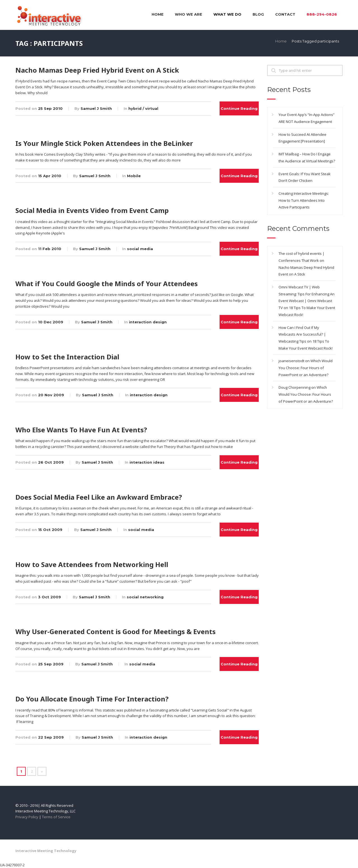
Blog (258, 14)
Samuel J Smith (96, 108)
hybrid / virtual (143, 108)
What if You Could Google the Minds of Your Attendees (107, 284)
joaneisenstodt (291, 361)
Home (158, 14)
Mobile (134, 176)
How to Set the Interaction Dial (67, 357)
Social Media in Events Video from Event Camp (92, 210)
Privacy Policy (27, 817)
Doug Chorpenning (295, 387)
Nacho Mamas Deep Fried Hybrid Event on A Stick (97, 70)
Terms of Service (56, 817)
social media (140, 249)
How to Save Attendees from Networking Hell (92, 564)
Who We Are (189, 14)
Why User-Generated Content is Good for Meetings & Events (116, 631)
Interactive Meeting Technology (46, 851)
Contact (285, 14)
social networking (145, 597)
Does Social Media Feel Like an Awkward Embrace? (99, 497)
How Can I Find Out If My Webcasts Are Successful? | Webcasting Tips (302, 334)
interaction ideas (147, 462)
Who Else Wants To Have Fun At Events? (81, 430)
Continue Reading (239, 108)
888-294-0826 (322, 14)
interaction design (148, 322)
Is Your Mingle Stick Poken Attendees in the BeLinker (104, 143)
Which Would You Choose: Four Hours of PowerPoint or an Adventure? (306, 368)
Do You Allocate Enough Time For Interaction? (92, 699)
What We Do (227, 14)
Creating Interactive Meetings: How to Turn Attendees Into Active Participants (304, 200)
